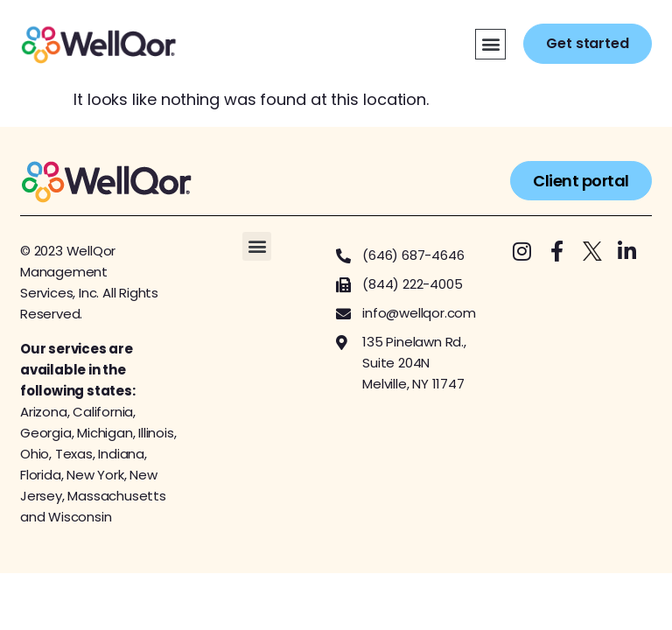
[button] (490, 44)
